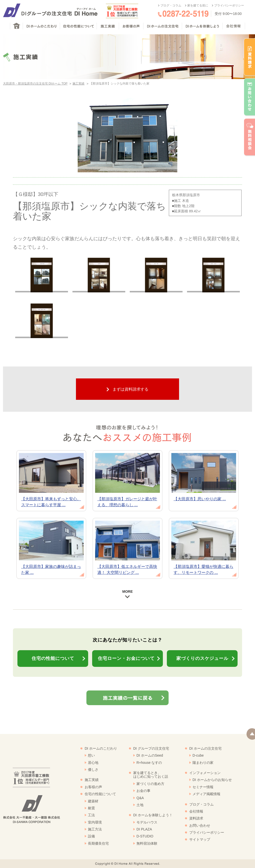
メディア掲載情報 (206, 794)
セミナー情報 (203, 787)
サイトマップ (200, 839)
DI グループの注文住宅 (151, 748)
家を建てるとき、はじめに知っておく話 (151, 775)
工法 (91, 815)
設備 (91, 836)
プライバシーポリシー (229, 5)
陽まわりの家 (203, 763)
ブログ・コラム (171, 5)
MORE (127, 594)
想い (91, 755)
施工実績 (78, 84)
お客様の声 (93, 787)
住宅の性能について (100, 794)
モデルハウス (147, 822)
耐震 (91, 808)
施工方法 (95, 829)
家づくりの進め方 (150, 784)
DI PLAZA (144, 829)
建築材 (93, 801)
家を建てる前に (198, 5)
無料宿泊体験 (147, 843)
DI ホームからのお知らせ (212, 780)
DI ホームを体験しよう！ (153, 815)
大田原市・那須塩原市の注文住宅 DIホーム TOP (35, 84)
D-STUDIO (145, 836)
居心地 (93, 763)
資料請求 (196, 818)
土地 (140, 805)
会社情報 (196, 811)
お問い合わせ (200, 825)
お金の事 (143, 791)
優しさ (93, 770)
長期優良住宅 (98, 843)
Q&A (140, 798)
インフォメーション (205, 773)
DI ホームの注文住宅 (205, 748)
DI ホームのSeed (150, 755)
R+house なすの (149, 763)
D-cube (198, 755)
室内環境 (95, 822)
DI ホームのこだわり (101, 748)
